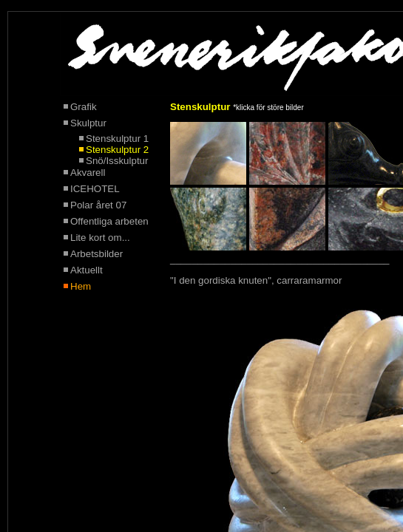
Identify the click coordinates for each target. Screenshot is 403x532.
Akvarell (83, 173)
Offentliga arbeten (109, 221)
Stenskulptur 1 (117, 139)
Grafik (79, 107)
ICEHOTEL (95, 189)
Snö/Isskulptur (117, 161)
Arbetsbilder (96, 254)
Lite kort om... (100, 238)
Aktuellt (87, 270)
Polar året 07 (98, 205)
